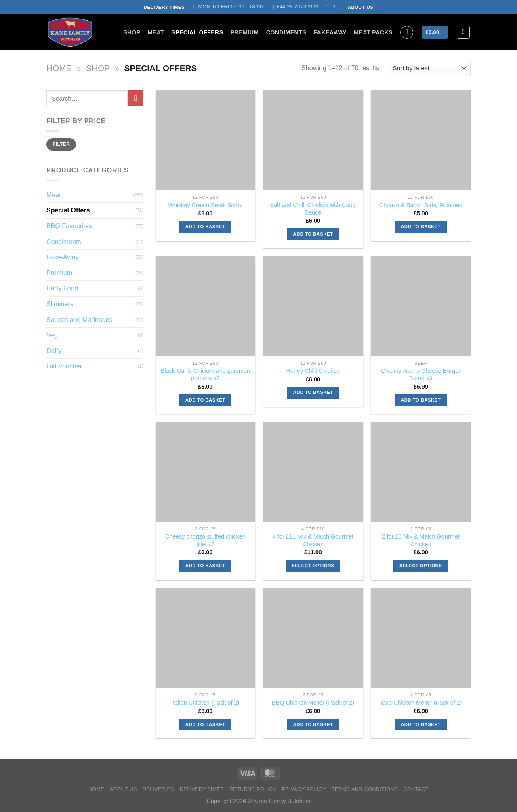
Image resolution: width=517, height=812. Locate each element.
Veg (52, 335)
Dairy (54, 351)
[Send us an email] (336, 7)
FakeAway (330, 32)
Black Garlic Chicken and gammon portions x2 (205, 375)
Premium (245, 32)
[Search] (407, 32)
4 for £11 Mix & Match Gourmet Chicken (313, 540)
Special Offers (197, 32)
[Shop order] (429, 68)
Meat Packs (373, 32)
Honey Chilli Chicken (313, 371)
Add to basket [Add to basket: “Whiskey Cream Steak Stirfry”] (205, 227)
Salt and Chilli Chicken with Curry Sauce (313, 209)
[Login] (463, 32)
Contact (416, 789)
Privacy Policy (304, 789)
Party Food (62, 288)
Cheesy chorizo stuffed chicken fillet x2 (205, 540)
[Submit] (136, 98)
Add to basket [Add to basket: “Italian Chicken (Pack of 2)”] (205, 724)
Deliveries (158, 789)
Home (59, 68)
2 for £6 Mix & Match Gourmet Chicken (421, 540)
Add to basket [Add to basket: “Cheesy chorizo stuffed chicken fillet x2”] (205, 566)
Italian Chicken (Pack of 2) (205, 703)
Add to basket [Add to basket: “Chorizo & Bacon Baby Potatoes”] (421, 227)
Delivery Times (202, 789)
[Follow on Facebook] (328, 7)
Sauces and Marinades (80, 320)
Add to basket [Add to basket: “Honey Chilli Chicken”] (313, 392)
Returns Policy (253, 789)
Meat (156, 32)
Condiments (286, 32)
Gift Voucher (64, 366)
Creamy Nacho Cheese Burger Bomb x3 (421, 375)
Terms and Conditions (365, 789)
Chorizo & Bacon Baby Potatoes (421, 205)
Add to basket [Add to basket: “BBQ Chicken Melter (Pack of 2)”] (313, 724)
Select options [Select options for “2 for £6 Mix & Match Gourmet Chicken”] (421, 566)
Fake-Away (63, 257)
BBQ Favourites (69, 226)
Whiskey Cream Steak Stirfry (205, 205)
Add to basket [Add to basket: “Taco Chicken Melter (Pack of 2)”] (421, 724)
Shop (132, 32)
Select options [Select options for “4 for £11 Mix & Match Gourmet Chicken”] (313, 566)
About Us (123, 789)
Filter (61, 144)
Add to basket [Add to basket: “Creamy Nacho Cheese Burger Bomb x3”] (421, 400)
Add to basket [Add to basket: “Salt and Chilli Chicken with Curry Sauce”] (313, 234)
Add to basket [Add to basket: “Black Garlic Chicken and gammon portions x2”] (205, 400)
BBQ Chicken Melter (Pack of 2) (313, 703)
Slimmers (60, 304)
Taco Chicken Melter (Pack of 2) (421, 703)
